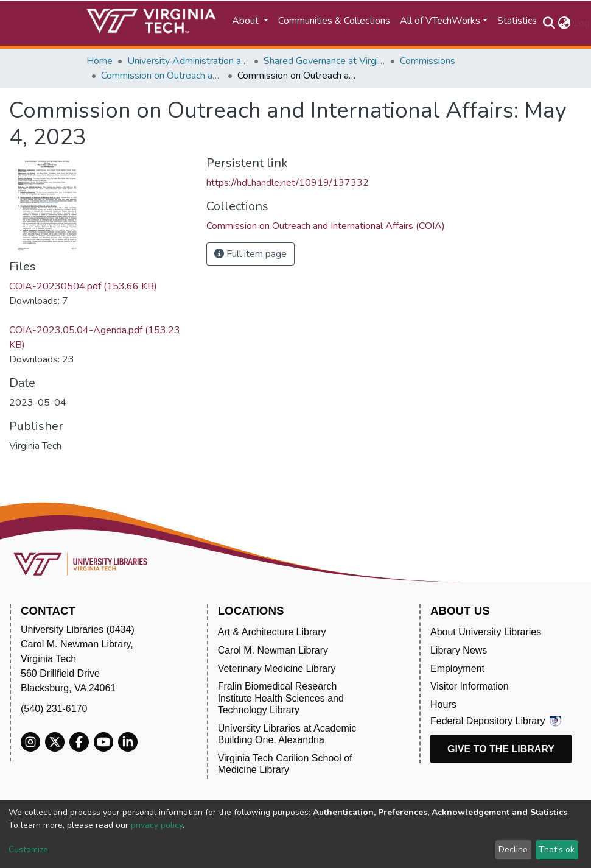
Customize (28, 849)
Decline (513, 849)
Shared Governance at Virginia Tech (324, 61)
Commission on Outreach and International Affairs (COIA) (162, 76)
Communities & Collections (334, 21)
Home (100, 61)
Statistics (517, 21)
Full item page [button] (250, 254)
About (247, 21)
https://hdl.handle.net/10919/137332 (288, 183)
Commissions (428, 61)
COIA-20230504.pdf (83, 286)
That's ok (557, 849)
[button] (565, 23)
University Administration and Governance (188, 61)
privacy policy (157, 825)
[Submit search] (549, 23)
